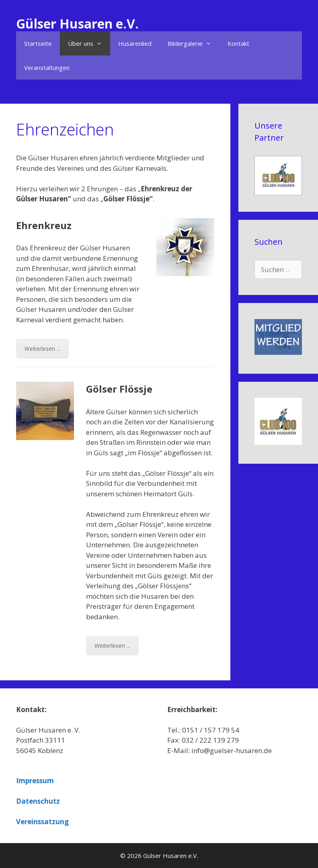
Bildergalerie (194, 43)
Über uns (89, 43)
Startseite (38, 43)
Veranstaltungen (47, 68)
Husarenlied (135, 43)
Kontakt (238, 43)
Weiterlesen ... (42, 349)
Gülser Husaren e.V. (77, 24)
